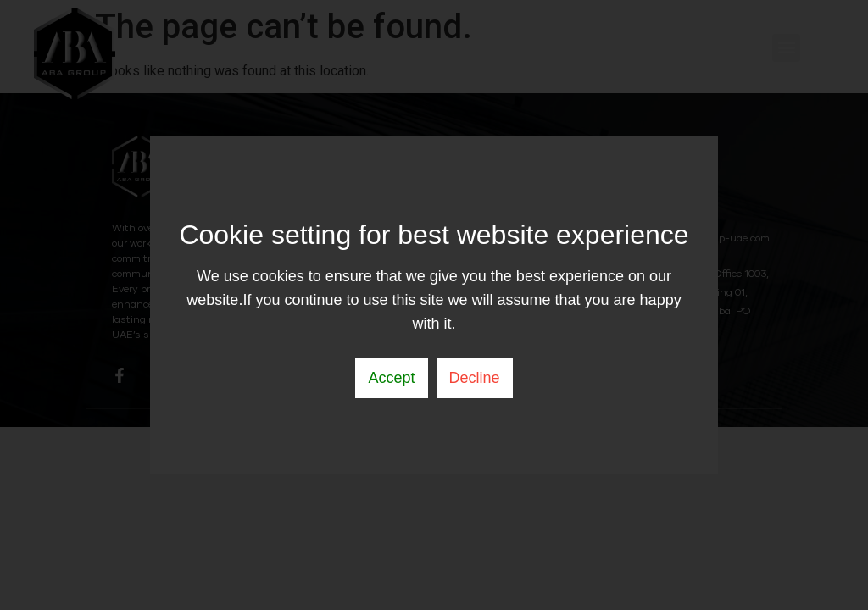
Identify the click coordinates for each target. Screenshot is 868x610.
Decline (475, 378)
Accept (391, 378)
